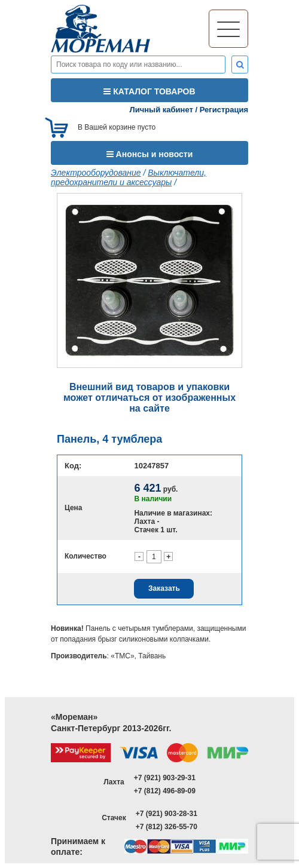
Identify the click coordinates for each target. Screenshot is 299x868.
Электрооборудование (96, 173)
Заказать (164, 588)
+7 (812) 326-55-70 (167, 827)
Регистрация (224, 110)
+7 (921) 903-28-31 (167, 814)
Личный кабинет (161, 110)
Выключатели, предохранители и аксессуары (129, 177)
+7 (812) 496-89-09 (165, 791)
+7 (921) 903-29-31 (165, 778)
